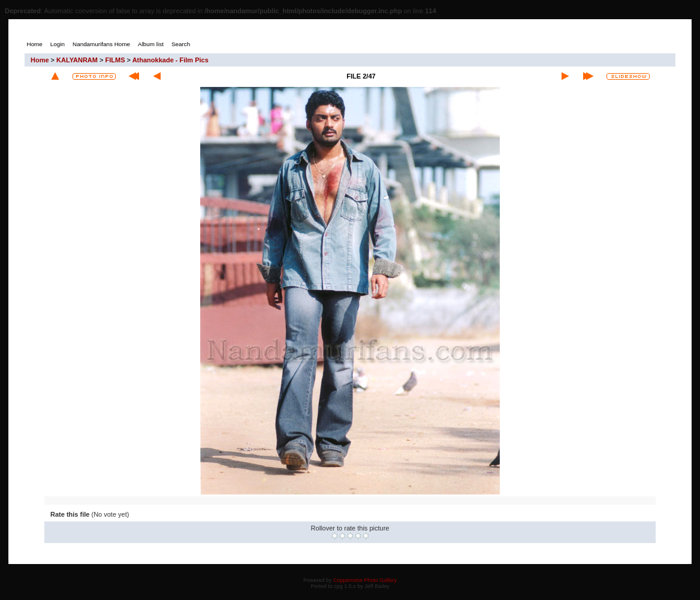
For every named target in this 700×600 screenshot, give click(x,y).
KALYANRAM (77, 60)
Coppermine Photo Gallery (365, 580)
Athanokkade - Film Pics (171, 60)
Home (40, 60)
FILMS (115, 60)
